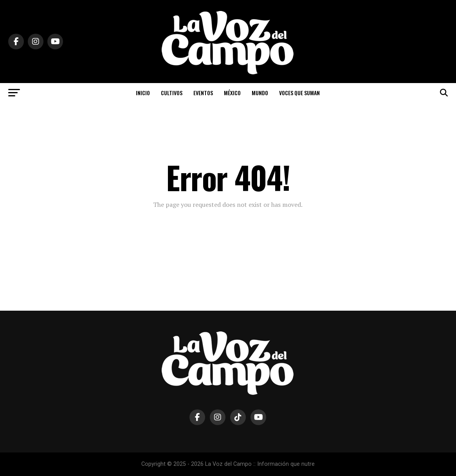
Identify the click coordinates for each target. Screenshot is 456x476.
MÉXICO (232, 93)
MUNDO (260, 93)
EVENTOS (203, 93)
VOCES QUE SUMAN (299, 93)
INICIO (143, 93)
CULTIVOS (172, 93)
